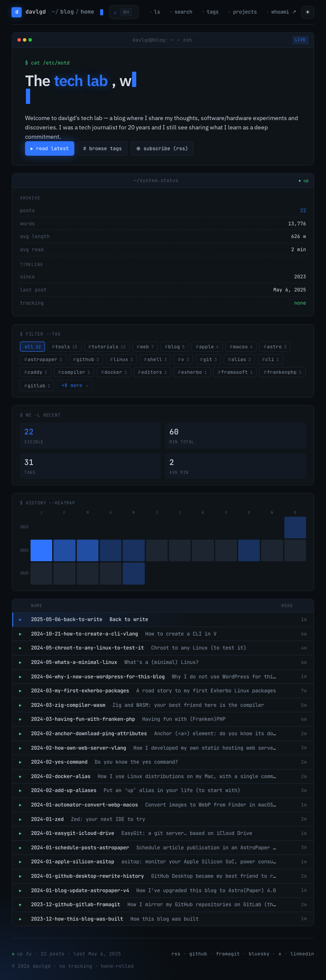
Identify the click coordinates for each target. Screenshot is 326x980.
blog (176, 347)
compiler (76, 372)
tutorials (109, 347)
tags (213, 12)
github (88, 359)
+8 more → (75, 385)
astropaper (45, 359)
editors (154, 372)
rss (176, 954)
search (183, 12)
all (33, 347)
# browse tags (103, 148)
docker (116, 372)
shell (157, 359)
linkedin (302, 954)
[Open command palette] (124, 12)
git (210, 359)
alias (241, 359)
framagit (228, 954)
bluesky (259, 954)
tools (66, 347)
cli (272, 359)
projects (245, 12)
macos (243, 347)
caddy (37, 372)
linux (123, 359)
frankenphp (284, 372)
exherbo (194, 372)
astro (277, 347)
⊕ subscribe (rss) (163, 148)
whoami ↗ (284, 12)
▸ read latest (50, 148)
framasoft (237, 372)
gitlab (39, 386)
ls (157, 12)
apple (209, 347)
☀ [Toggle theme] (308, 12)
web (147, 347)
